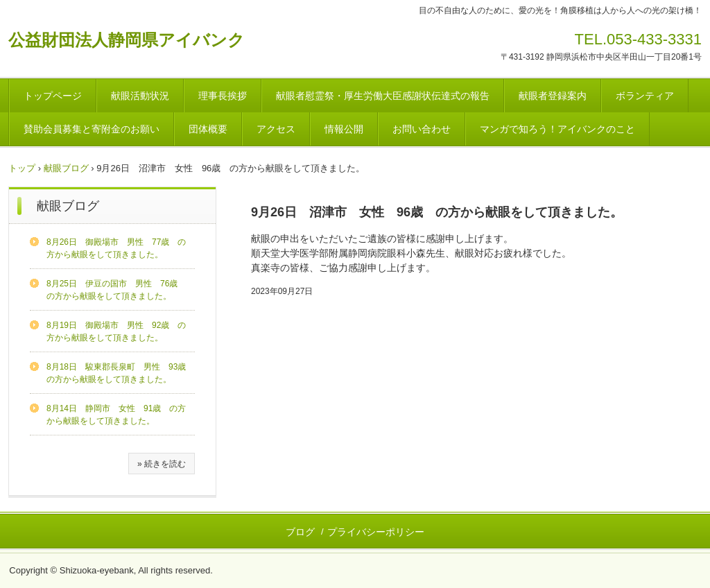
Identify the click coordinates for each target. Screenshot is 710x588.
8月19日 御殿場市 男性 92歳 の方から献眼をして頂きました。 (116, 331)
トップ (22, 168)
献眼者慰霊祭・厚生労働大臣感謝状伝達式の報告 (383, 96)
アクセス (276, 129)
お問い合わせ (422, 129)
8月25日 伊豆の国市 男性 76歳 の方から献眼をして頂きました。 (116, 290)
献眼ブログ (66, 168)
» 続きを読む (162, 464)
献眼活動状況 (140, 96)
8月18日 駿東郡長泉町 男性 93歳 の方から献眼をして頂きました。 (120, 373)
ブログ (300, 532)
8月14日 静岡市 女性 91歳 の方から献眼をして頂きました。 (116, 415)
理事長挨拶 (223, 96)
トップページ (53, 96)
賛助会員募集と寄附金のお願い (92, 129)
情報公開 (344, 129)
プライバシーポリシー (376, 532)
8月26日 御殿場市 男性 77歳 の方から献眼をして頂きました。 (116, 248)
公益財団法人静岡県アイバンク (127, 40)
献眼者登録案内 (553, 96)
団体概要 (208, 129)
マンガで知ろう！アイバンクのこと (557, 129)
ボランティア (645, 96)
